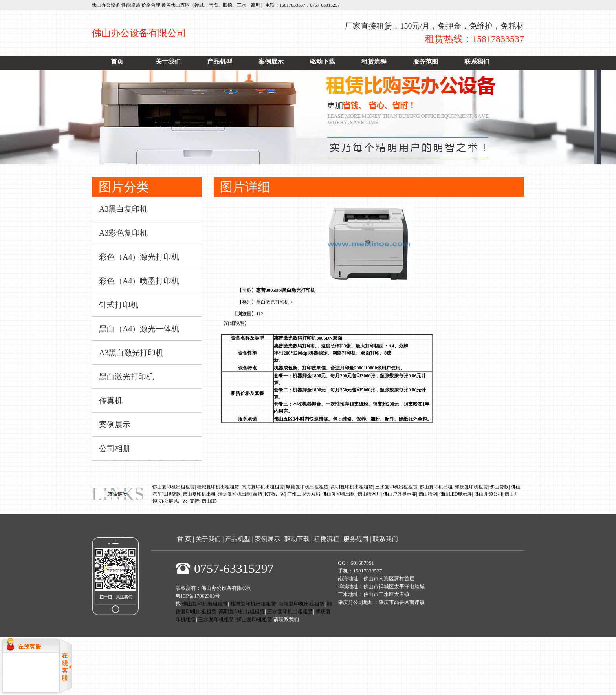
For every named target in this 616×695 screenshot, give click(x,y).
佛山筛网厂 (369, 494)
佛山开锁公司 (488, 494)
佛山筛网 (428, 494)
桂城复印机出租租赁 (218, 487)
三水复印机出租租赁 (396, 487)
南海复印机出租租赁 (263, 487)
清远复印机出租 (235, 494)
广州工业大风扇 (304, 494)
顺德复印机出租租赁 (307, 487)
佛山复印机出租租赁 (174, 487)
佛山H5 (209, 501)
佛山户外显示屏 (400, 494)
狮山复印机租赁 (254, 619)
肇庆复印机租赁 (471, 487)
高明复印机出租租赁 (352, 487)
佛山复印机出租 (436, 487)
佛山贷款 (499, 487)
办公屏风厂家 (173, 501)
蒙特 (258, 494)
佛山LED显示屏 (456, 494)
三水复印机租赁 (216, 619)
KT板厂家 (275, 494)
